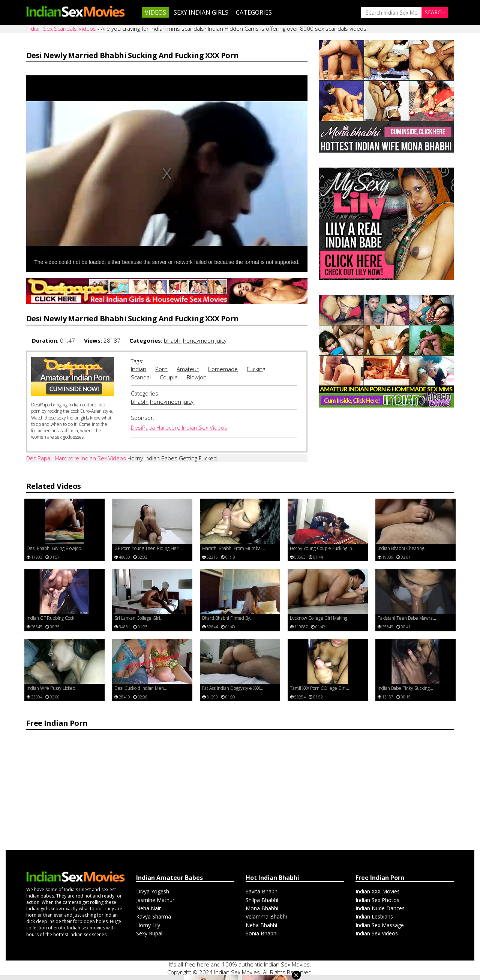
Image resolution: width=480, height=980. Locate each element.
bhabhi (173, 340)
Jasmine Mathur (155, 900)
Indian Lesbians (374, 916)
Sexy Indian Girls (201, 12)
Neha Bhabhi (261, 925)
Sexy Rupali (150, 933)
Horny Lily (148, 925)
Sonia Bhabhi (262, 933)
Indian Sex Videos (377, 933)
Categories (254, 12)
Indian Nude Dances (380, 908)
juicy (221, 340)
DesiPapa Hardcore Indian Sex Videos (179, 427)
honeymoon (199, 340)
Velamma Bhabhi (266, 916)
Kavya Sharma (154, 916)
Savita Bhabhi (262, 891)
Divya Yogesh (153, 891)
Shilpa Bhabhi (262, 900)
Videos (155, 12)
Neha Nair (148, 908)
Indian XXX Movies (378, 891)
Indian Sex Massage (380, 925)
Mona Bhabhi (262, 908)
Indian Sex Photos (377, 900)
